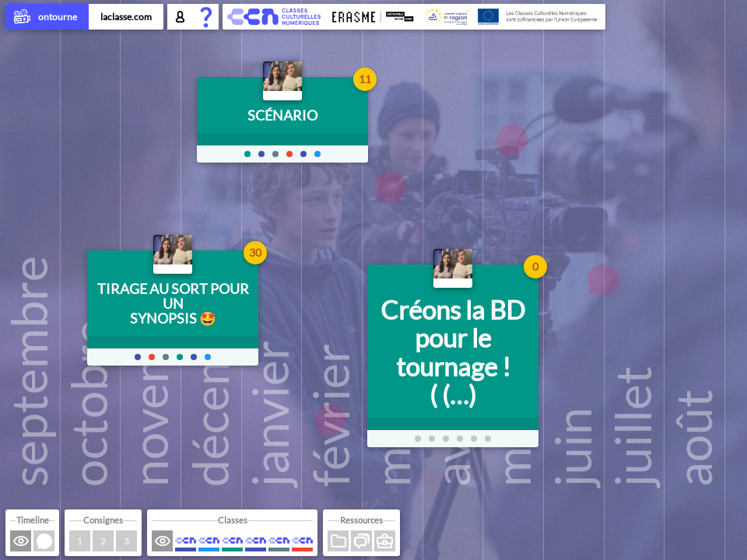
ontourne (47, 18)
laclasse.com (126, 17)
